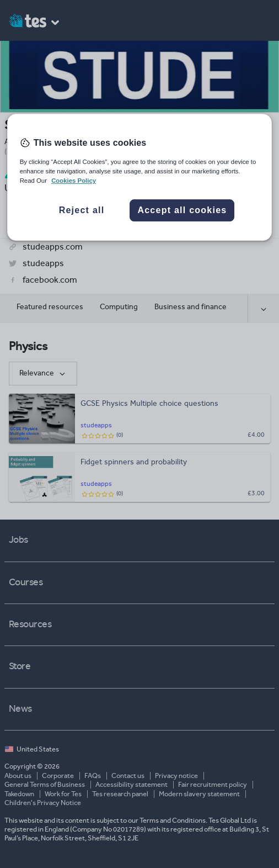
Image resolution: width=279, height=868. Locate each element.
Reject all (82, 210)
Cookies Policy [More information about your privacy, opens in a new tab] (74, 181)
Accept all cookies (182, 210)
